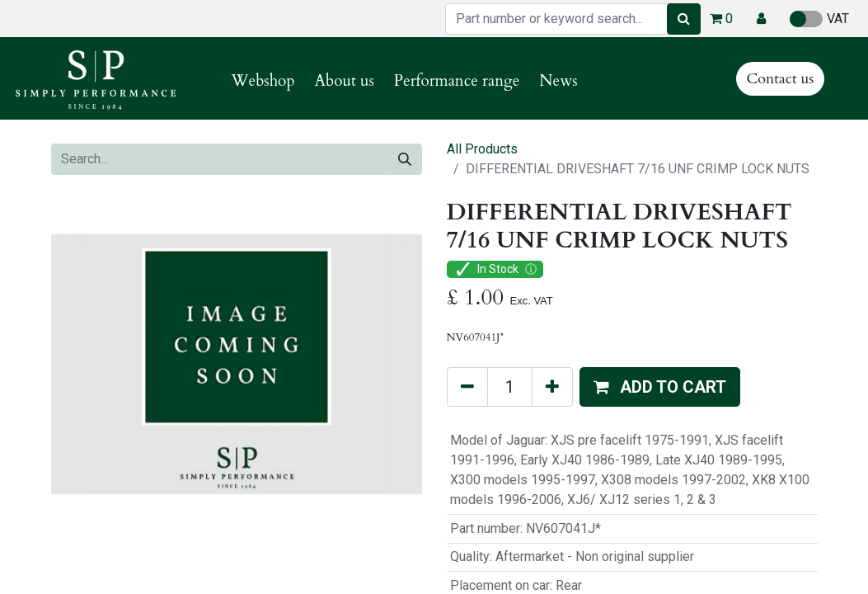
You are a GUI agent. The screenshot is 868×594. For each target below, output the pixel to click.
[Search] (684, 19)
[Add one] (552, 387)
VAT (819, 19)
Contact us (781, 79)
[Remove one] (467, 387)
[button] (761, 19)
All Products (482, 149)
